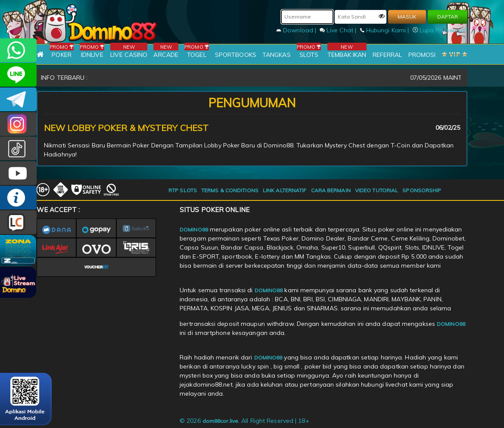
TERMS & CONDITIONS (230, 190)
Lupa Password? (440, 30)
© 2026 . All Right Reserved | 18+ (244, 421)
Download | (297, 30)
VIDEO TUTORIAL (376, 190)
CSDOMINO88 (18, 75)
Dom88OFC (18, 124)
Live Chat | (339, 30)
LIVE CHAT (18, 222)
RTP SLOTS (183, 190)
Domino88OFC (18, 99)
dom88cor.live (220, 421)
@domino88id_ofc (18, 148)
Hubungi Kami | (386, 30)
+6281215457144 (18, 50)
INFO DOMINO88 (18, 198)
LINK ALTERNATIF (285, 190)
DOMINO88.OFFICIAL (18, 173)
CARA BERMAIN (331, 190)
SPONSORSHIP (422, 190)
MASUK (407, 17)
